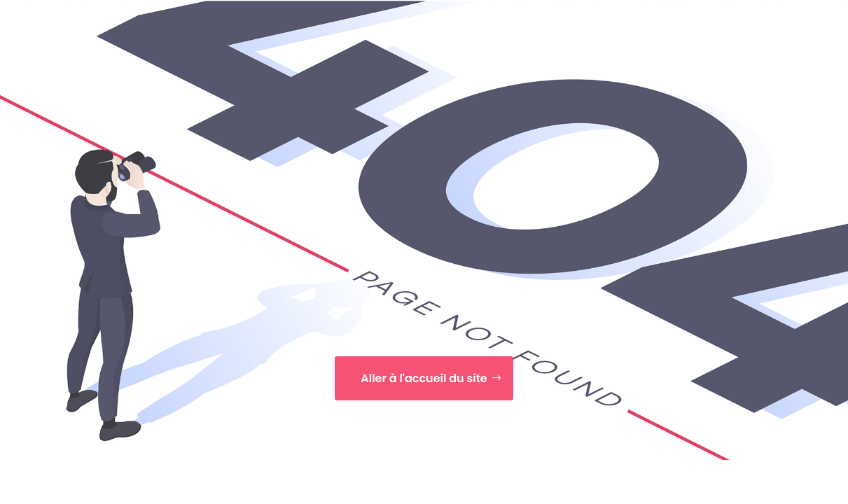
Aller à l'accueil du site (424, 378)
